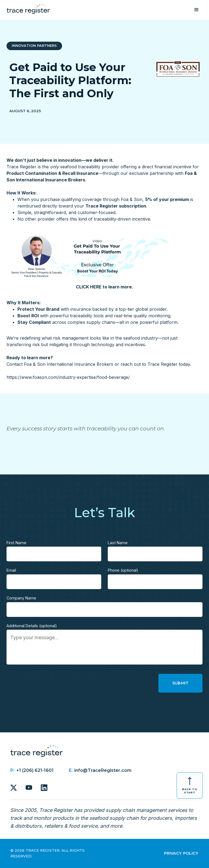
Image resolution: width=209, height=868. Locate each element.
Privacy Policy (181, 853)
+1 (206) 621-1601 (35, 770)
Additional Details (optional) (32, 626)
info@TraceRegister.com (103, 770)
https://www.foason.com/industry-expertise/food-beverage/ (68, 377)
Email (11, 570)
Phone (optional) (123, 570)
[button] (196, 10)
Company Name (21, 598)
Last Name (118, 543)
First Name (16, 543)
